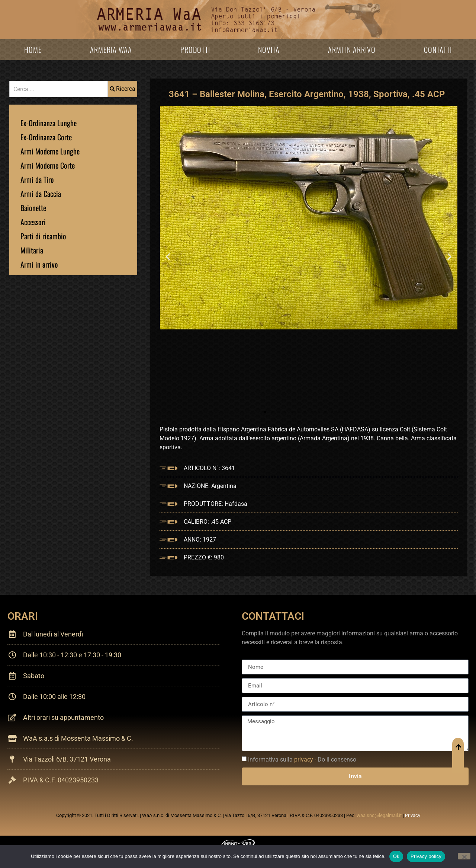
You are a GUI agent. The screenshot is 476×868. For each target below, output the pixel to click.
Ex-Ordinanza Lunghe (49, 123)
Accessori (33, 222)
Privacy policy (426, 856)
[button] (168, 256)
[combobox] (59, 89)
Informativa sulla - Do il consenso (302, 759)
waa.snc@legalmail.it (379, 815)
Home (33, 50)
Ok (396, 856)
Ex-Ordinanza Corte (46, 137)
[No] (464, 856)
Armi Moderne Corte (48, 165)
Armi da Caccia (41, 194)
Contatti (438, 50)
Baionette (33, 208)
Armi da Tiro (37, 179)
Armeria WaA (111, 50)
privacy (304, 759)
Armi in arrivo (352, 50)
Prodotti (195, 50)
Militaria (32, 250)
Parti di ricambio (43, 236)
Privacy (413, 815)
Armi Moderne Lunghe (50, 151)
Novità (269, 50)
